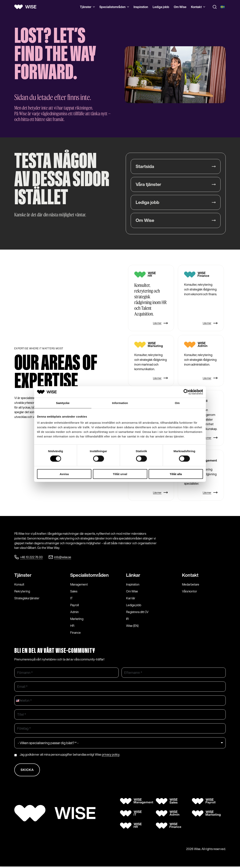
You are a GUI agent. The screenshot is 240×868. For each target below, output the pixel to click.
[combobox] (19, 701)
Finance (75, 633)
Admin (74, 612)
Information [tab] (120, 403)
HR (72, 626)
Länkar (133, 575)
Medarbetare (191, 585)
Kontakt (198, 7)
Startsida (145, 166)
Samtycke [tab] (63, 403)
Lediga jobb (161, 7)
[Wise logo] (27, 7)
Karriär (131, 599)
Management (79, 585)
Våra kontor (190, 592)
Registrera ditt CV (137, 612)
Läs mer (160, 323)
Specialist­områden (89, 575)
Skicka (28, 771)
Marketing (77, 619)
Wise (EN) (132, 626)
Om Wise (180, 7)
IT (71, 599)
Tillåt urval (120, 474)
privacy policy (111, 755)
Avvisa (64, 474)
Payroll (74, 605)
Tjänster (87, 7)
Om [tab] (177, 403)
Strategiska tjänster (27, 599)
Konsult (19, 585)
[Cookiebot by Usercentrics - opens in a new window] (186, 392)
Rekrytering (22, 592)
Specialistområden (114, 7)
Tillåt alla (176, 474)
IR (127, 619)
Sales (74, 592)
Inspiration (141, 7)
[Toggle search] (215, 7)
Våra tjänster (149, 185)
